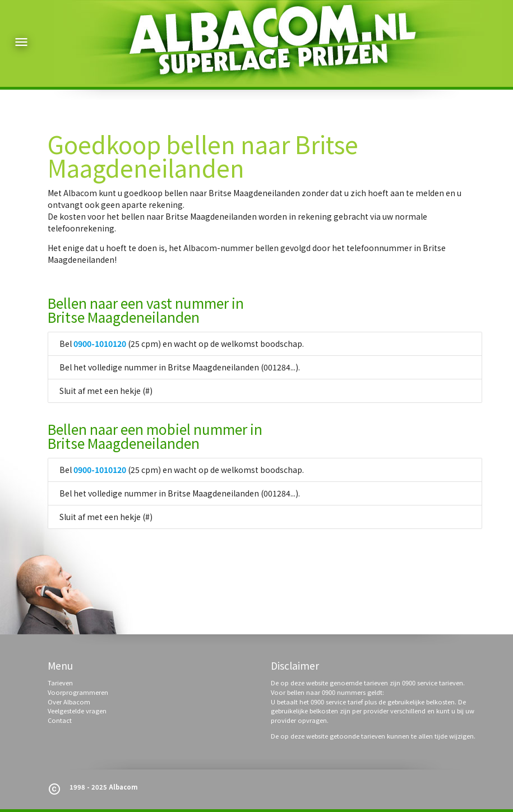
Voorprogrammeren (78, 692)
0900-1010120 (100, 344)
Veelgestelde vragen (77, 711)
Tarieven (60, 683)
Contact (60, 720)
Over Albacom (69, 702)
